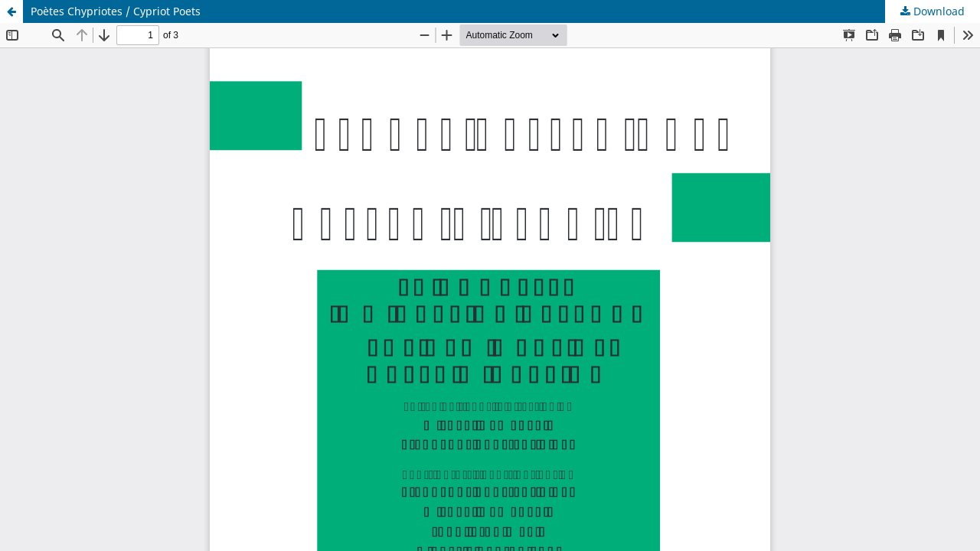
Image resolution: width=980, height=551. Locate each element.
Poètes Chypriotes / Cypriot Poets (116, 11)
